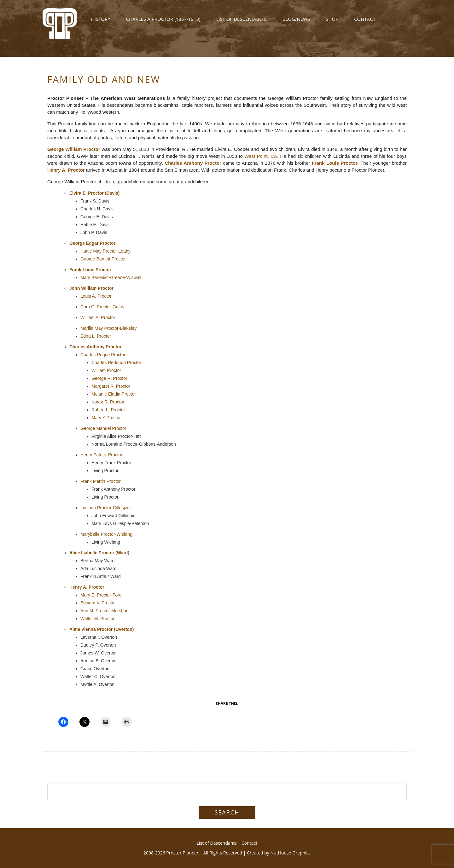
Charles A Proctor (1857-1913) (163, 23)
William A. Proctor (98, 317)
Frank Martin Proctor (101, 481)
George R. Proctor (109, 378)
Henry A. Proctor (66, 170)
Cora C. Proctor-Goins (102, 307)
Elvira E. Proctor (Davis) (95, 193)
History (101, 23)
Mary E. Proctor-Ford (101, 595)
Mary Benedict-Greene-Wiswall (111, 277)
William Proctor (106, 370)
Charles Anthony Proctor (193, 163)
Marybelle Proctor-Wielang (106, 534)
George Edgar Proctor (92, 243)
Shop (332, 23)
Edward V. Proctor (98, 603)
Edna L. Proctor (96, 336)
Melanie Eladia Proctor (114, 394)
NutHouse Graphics (291, 853)
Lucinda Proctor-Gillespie (105, 508)
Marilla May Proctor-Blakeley (108, 328)
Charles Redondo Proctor (116, 363)
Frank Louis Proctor (335, 163)
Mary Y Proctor (106, 418)
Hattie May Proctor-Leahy (105, 251)
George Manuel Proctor (103, 428)
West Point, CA (261, 156)
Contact (365, 23)
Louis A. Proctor (96, 296)
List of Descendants (241, 23)
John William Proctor (91, 288)
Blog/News (296, 23)
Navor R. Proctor (108, 402)
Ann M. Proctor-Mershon (105, 611)
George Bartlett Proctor (103, 259)
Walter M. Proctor (97, 619)
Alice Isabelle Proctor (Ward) (99, 553)
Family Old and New (104, 79)
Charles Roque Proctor (103, 355)
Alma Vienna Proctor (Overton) (102, 629)
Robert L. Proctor (108, 410)
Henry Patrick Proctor (101, 455)
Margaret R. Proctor (111, 386)
